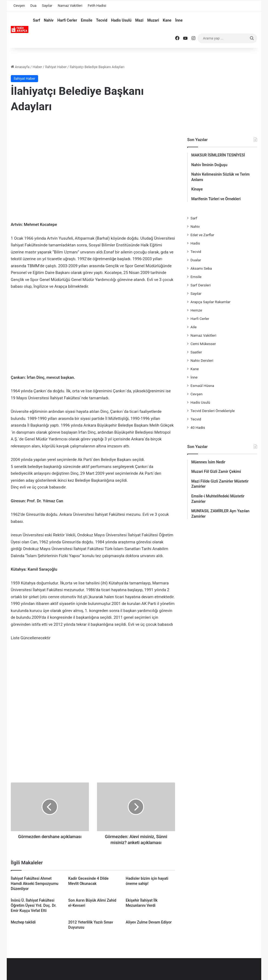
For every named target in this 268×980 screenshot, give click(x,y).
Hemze (196, 310)
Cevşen (19, 6)
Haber (37, 67)
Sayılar (47, 6)
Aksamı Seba (201, 268)
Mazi (139, 20)
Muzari (153, 20)
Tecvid (102, 20)
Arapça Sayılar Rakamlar (210, 302)
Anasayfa (20, 67)
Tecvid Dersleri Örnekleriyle (213, 411)
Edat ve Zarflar (202, 235)
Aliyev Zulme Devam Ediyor (149, 922)
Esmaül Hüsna (202, 386)
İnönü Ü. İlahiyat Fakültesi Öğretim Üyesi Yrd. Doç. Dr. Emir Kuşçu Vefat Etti (34, 905)
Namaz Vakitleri (70, 6)
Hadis (195, 243)
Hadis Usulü (121, 20)
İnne (179, 20)
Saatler (196, 352)
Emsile (86, 20)
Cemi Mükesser (203, 344)
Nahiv (49, 20)
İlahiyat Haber (56, 67)
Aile (194, 327)
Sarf (36, 20)
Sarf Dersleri (201, 285)
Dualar (196, 260)
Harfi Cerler (67, 20)
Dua (33, 6)
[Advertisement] (93, 162)
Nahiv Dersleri (202, 360)
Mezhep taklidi (23, 922)
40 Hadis (198, 427)
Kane (167, 20)
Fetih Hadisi (97, 6)
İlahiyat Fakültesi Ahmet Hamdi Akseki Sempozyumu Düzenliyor (35, 884)
